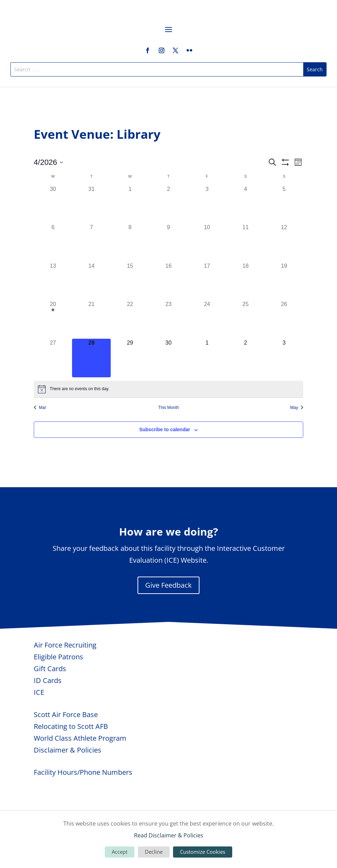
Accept (120, 852)
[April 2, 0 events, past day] (169, 204)
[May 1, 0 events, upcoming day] (207, 358)
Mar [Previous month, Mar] (40, 408)
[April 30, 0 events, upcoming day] (169, 358)
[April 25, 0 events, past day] (246, 319)
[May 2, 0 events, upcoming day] (246, 358)
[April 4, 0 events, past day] (246, 204)
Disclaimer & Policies (68, 750)
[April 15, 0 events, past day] (130, 281)
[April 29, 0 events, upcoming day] (130, 358)
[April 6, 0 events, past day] (53, 243)
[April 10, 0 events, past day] (207, 243)
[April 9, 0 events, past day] (169, 243)
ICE (39, 692)
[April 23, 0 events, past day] (169, 319)
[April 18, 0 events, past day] (246, 281)
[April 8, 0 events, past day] (130, 243)
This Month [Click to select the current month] (168, 408)
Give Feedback (168, 585)
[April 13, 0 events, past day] (53, 281)
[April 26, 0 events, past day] (284, 319)
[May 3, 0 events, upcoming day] (284, 358)
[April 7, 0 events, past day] (91, 243)
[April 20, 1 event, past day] (53, 319)
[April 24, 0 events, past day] (207, 319)
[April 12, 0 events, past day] (284, 243)
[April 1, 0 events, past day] (130, 204)
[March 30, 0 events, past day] (53, 204)
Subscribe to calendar (165, 429)
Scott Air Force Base (66, 714)
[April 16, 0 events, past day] (169, 281)
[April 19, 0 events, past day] (284, 281)
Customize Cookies (203, 852)
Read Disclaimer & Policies (169, 835)
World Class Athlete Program (80, 738)
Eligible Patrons (58, 657)
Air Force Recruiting (65, 645)
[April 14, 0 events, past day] (91, 281)
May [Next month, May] (297, 408)
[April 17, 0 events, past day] (207, 281)
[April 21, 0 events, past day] (91, 319)
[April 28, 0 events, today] (91, 358)
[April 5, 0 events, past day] (284, 204)
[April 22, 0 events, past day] (130, 319)
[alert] (168, 389)
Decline (154, 852)
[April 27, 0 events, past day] (53, 358)
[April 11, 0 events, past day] (246, 243)
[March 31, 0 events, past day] (91, 204)
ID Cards (48, 680)
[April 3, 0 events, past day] (207, 204)
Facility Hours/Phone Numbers (83, 772)
